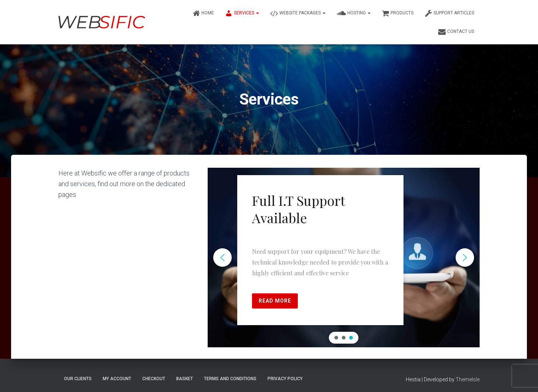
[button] (222, 258)
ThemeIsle (468, 379)
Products (398, 13)
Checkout (154, 379)
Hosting (354, 13)
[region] (344, 258)
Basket (185, 379)
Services (242, 13)
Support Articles (449, 13)
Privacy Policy (285, 379)
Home (203, 13)
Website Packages (298, 13)
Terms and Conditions (230, 379)
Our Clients (78, 379)
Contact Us (456, 32)
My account (117, 379)
